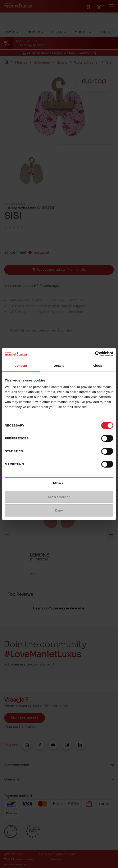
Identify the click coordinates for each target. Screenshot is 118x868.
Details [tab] (59, 366)
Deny (59, 510)
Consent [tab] (21, 366)
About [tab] (97, 366)
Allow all (59, 483)
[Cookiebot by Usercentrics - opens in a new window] (95, 354)
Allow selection (59, 497)
